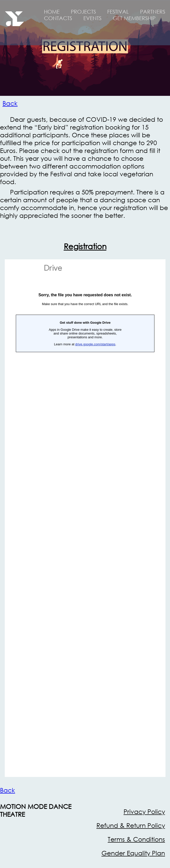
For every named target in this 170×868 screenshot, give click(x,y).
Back (10, 103)
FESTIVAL (118, 12)
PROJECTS (83, 12)
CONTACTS (58, 18)
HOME (52, 12)
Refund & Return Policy (131, 825)
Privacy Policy (144, 812)
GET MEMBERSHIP (134, 18)
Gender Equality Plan (133, 853)
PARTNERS (153, 12)
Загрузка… (85, 518)
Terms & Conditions (136, 839)
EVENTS (92, 18)
